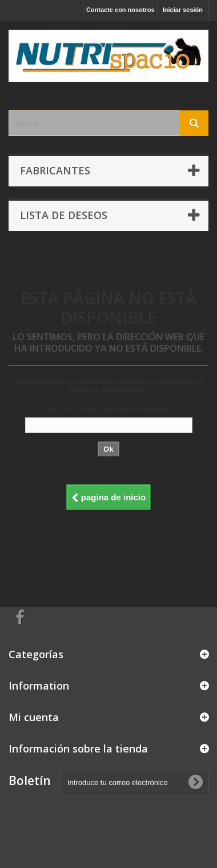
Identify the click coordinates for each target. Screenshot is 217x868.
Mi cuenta (34, 717)
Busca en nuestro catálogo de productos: (108, 409)
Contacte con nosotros (120, 10)
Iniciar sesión (183, 10)
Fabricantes (55, 170)
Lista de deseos (64, 215)
